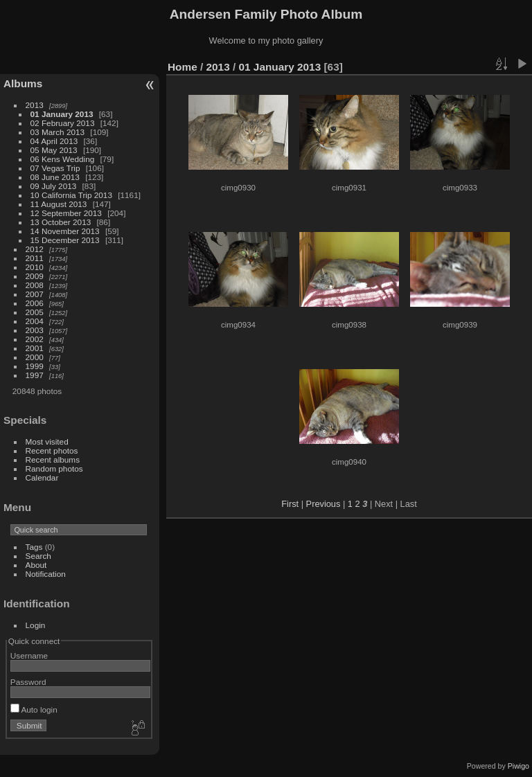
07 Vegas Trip (55, 168)
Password (28, 682)
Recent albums (53, 459)
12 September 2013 (66, 213)
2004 (35, 321)
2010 (35, 267)
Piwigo (518, 766)
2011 (35, 258)
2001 (35, 348)
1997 (35, 375)
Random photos (54, 468)
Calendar (42, 477)
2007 (35, 294)
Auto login (34, 709)
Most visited (47, 441)
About (36, 565)
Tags (34, 547)
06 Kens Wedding (63, 159)
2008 (35, 285)
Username (29, 655)
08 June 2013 (55, 177)
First (290, 504)
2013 (35, 105)
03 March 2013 (58, 132)
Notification (46, 574)
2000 (35, 357)
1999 (35, 366)
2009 (35, 276)
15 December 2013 (65, 240)
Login (36, 625)
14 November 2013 (65, 231)
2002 (35, 339)
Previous (323, 504)
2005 (35, 312)
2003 (35, 330)
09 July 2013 (54, 186)
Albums (23, 83)
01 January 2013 (62, 114)
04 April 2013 (54, 141)
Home (183, 67)
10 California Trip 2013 (71, 195)
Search (38, 556)
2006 (35, 303)
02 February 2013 (63, 123)
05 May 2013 (54, 150)
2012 (35, 249)
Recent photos (52, 450)
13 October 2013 (61, 222)
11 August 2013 (59, 204)
